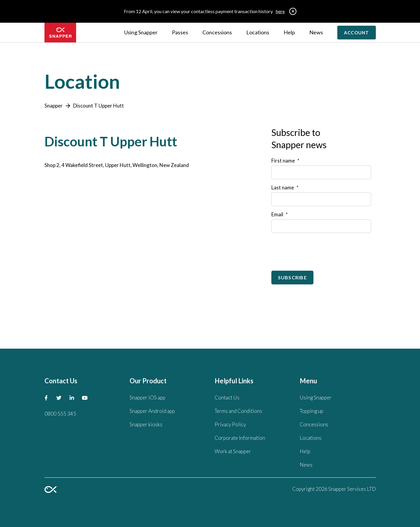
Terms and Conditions (238, 411)
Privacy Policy (230, 424)
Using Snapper (141, 32)
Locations (258, 32)
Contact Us (227, 397)
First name (285, 161)
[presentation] (317, 249)
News (316, 32)
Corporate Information (240, 438)
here (280, 11)
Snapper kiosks (146, 424)
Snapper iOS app (147, 397)
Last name (285, 187)
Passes (180, 32)
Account (357, 33)
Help (289, 32)
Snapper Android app (152, 411)
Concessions (217, 32)
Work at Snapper (233, 451)
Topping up (311, 411)
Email (280, 214)
